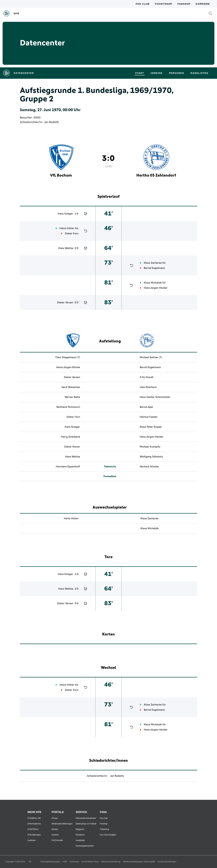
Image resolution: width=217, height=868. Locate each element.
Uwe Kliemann (148, 387)
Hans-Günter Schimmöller (155, 397)
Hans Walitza (66, 248)
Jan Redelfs (51, 122)
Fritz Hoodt (147, 377)
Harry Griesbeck (71, 437)
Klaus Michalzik (153, 283)
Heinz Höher (67, 228)
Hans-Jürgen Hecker (156, 288)
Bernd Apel (146, 407)
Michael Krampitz (150, 447)
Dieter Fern (72, 234)
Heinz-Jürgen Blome (68, 367)
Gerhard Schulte (149, 467)
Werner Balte (72, 397)
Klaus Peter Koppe (151, 427)
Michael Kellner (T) (151, 357)
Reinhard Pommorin (68, 407)
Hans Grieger (65, 214)
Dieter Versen (65, 303)
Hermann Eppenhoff (68, 467)
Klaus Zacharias (153, 263)
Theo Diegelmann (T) (68, 357)
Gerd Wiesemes (71, 387)
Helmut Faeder (149, 417)
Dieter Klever (72, 447)
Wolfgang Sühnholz (151, 457)
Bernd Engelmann (154, 268)
